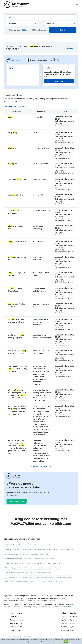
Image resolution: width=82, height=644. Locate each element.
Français (64, 623)
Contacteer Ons (16, 623)
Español (63, 620)
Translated (16, 627)
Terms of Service (16, 630)
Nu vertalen (59, 81)
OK (66, 642)
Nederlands (65, 630)
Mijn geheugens (38, 30)
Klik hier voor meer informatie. (51, 642)
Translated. (67, 607)
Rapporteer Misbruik (18, 620)
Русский (73, 620)
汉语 (72, 627)
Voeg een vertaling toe (15, 106)
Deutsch (64, 627)
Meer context (13, 30)
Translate (14, 616)
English (63, 613)
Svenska (73, 613)
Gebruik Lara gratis (17, 501)
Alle (25, 30)
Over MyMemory (16, 613)
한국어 (72, 630)
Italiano (63, 616)
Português (74, 616)
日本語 (72, 623)
